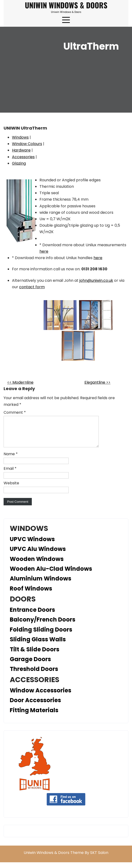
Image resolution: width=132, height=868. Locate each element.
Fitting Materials (34, 716)
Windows (20, 137)
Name (11, 460)
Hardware (21, 150)
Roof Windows (31, 594)
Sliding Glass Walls (38, 645)
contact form (32, 287)
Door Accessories (35, 706)
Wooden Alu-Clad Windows (51, 574)
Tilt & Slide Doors (35, 655)
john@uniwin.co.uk (96, 280)
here (44, 251)
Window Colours (27, 144)
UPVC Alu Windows (38, 555)
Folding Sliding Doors (41, 635)
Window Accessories (41, 696)
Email (10, 474)
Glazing (19, 163)
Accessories (23, 157)
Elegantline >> (97, 382)
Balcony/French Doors (43, 625)
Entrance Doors (32, 615)
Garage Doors (30, 665)
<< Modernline (20, 382)
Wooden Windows (37, 565)
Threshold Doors (34, 675)
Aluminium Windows (41, 584)
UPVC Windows (32, 545)
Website (11, 489)
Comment (15, 412)
